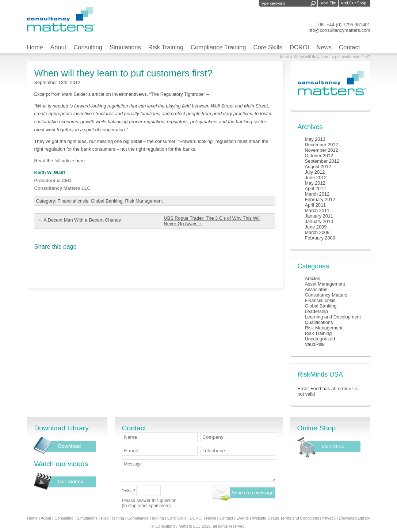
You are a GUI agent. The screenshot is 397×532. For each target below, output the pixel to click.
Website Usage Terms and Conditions (286, 518)
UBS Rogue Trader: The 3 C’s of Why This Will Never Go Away (212, 221)
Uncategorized (320, 339)
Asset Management (325, 284)
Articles (313, 278)
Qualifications (319, 322)
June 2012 (316, 178)
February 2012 (320, 199)
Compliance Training (218, 47)
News (324, 47)
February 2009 (320, 238)
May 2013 (315, 139)
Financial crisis (73, 201)
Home (35, 47)
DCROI (299, 47)
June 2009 (316, 227)
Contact (349, 47)
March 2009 (317, 232)
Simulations (125, 47)
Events (243, 518)
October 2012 (319, 156)
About (58, 47)
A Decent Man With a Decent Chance (80, 220)
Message (199, 471)
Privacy (329, 518)
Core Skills (268, 47)
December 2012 (322, 145)
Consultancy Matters (326, 295)
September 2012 (322, 161)
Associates (316, 289)
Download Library (355, 518)
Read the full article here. (60, 161)
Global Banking (107, 201)
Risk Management (144, 201)
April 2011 (316, 205)
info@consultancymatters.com (339, 30)
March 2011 (317, 210)
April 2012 (316, 188)
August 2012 (318, 167)
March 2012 (317, 194)
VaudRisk (315, 344)
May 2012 (315, 183)
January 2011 (319, 216)
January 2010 (319, 221)
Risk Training (166, 47)
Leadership (316, 311)
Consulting (88, 47)
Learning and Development (333, 317)
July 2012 (315, 172)
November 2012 (322, 150)
